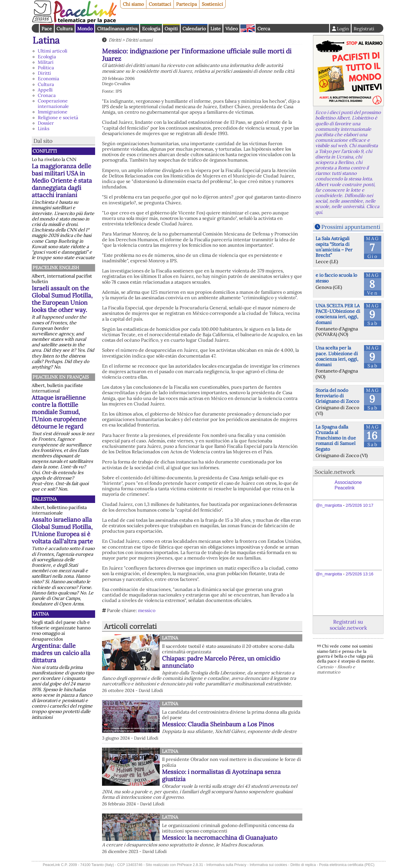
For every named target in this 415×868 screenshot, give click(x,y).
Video (232, 29)
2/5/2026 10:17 (359, 505)
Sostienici (212, 4)
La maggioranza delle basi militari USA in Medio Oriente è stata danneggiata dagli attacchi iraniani (62, 180)
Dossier (46, 123)
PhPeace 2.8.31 (190, 865)
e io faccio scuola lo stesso (336, 278)
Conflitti (45, 151)
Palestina (45, 499)
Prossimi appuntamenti (351, 227)
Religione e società (58, 117)
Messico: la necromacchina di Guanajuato (220, 838)
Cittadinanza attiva (117, 29)
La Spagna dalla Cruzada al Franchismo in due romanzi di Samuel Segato (336, 438)
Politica (46, 68)
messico (147, 610)
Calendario (194, 29)
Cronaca (47, 95)
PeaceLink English (56, 267)
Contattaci (160, 4)
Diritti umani (139, 40)
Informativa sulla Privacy (226, 865)
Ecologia (151, 29)
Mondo (85, 29)
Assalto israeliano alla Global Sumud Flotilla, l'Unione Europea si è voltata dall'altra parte (62, 530)
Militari (46, 62)
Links (44, 128)
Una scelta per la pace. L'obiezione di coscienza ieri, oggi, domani (337, 356)
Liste (216, 29)
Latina (46, 40)
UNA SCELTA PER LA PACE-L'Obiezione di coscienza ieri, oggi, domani (338, 314)
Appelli (45, 90)
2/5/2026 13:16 (359, 574)
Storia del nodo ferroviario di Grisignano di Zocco (337, 396)
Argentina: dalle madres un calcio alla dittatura (61, 653)
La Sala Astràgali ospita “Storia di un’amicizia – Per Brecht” (334, 247)
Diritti (44, 73)
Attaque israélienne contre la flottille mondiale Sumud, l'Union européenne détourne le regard (59, 412)
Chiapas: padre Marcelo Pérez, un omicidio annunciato (221, 662)
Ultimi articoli (53, 51)
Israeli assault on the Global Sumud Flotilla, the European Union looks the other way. (62, 299)
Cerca (264, 29)
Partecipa (186, 4)
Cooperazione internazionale (53, 103)
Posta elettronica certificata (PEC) (347, 865)
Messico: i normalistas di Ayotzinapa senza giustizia (221, 775)
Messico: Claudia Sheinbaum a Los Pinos (218, 724)
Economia (48, 78)
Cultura (65, 29)
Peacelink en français (61, 377)
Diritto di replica (303, 865)
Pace (47, 29)
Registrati (364, 29)
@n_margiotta (329, 505)
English (248, 28)
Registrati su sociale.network (348, 625)
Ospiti (171, 29)
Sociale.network (335, 472)
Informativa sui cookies (268, 865)
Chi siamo (133, 4)
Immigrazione (53, 112)
